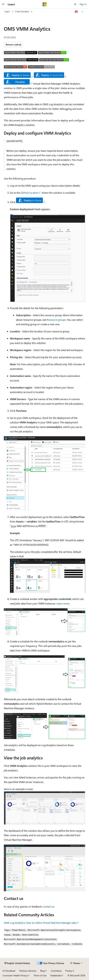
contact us (49, 906)
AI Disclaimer (9, 971)
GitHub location (30, 193)
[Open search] (75, 4)
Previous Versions (28, 971)
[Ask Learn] (76, 12)
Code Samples (22, 11)
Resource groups (56, 320)
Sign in (83, 4)
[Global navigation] (3, 4)
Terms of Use (40, 975)
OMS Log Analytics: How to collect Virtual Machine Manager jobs (40, 923)
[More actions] (82, 12)
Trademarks (56, 975)
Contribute (56, 971)
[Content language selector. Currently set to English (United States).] (17, 963)
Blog (42, 971)
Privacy (69, 971)
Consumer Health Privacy (15, 975)
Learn (7, 11)
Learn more (63, 603)
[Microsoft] (45, 4)
